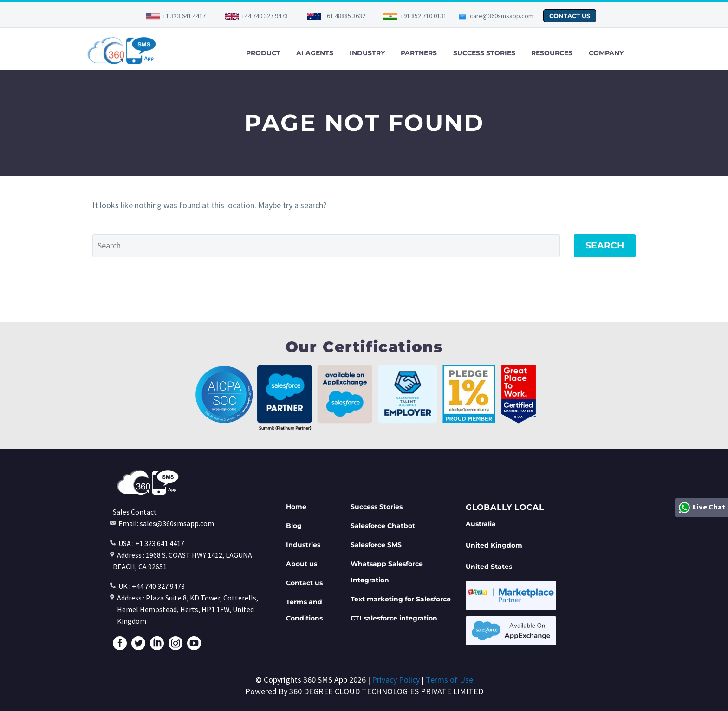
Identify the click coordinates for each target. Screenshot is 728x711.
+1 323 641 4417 (184, 16)
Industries (303, 545)
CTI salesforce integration (394, 618)
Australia (481, 524)
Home (296, 507)
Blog (294, 526)
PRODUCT (263, 53)
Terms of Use (449, 680)
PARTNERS (419, 53)
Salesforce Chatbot (383, 526)
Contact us (304, 583)
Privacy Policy (396, 680)
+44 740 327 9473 (265, 16)
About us (302, 564)
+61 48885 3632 (344, 16)
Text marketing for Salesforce (401, 599)
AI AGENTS (315, 53)
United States (489, 567)
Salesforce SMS (376, 545)
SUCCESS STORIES (484, 53)
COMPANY (606, 53)
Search (605, 245)
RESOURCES (552, 53)
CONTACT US (570, 16)
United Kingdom (494, 545)
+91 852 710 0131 (423, 16)
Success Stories (377, 507)
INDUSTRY (367, 53)
